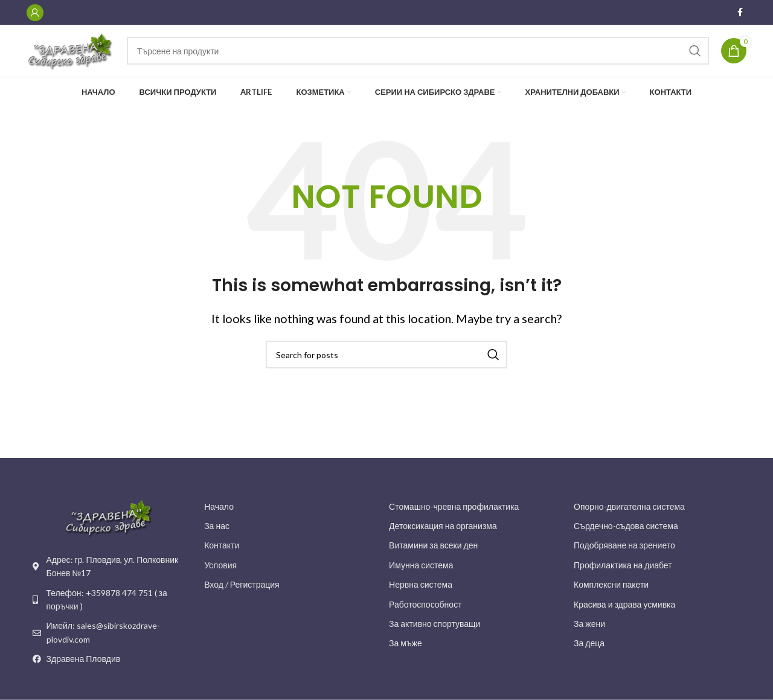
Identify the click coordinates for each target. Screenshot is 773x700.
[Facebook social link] (740, 13)
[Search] (428, 57)
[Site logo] (81, 56)
